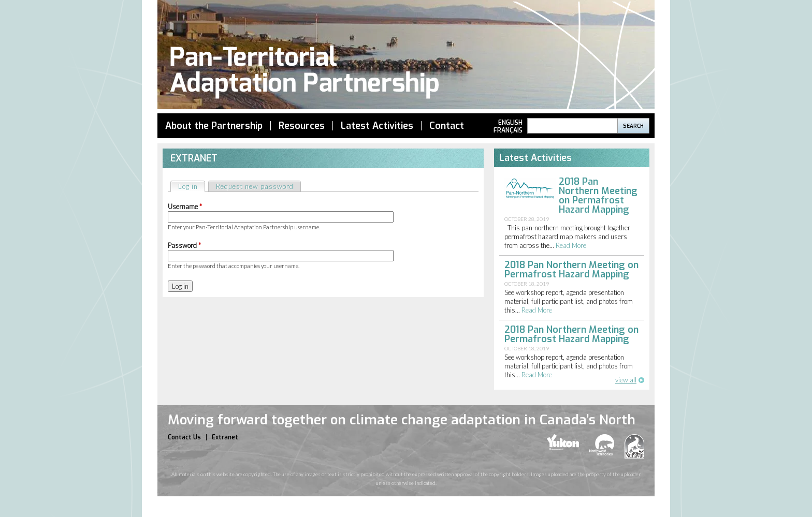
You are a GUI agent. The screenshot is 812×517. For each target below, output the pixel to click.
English (510, 123)
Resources (302, 126)
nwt (602, 445)
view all (626, 380)
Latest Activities (377, 126)
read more (571, 245)
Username (185, 206)
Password (184, 245)
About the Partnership (214, 126)
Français (508, 130)
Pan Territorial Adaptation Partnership (406, 56)
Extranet (225, 437)
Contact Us (184, 437)
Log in (191, 186)
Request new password (255, 186)
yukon (563, 442)
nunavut (634, 446)
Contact (447, 126)
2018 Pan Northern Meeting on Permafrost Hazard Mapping (598, 196)
